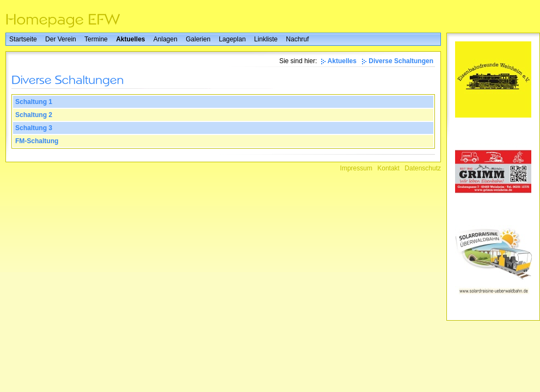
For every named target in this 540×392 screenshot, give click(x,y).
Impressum (356, 168)
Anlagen (165, 39)
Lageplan (232, 39)
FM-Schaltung (37, 141)
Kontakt (388, 168)
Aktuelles (130, 39)
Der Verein (61, 39)
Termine (96, 39)
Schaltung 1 (34, 102)
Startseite (23, 39)
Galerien (198, 39)
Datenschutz (423, 168)
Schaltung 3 (34, 128)
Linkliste (266, 39)
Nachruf (297, 39)
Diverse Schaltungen (401, 61)
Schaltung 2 (34, 115)
